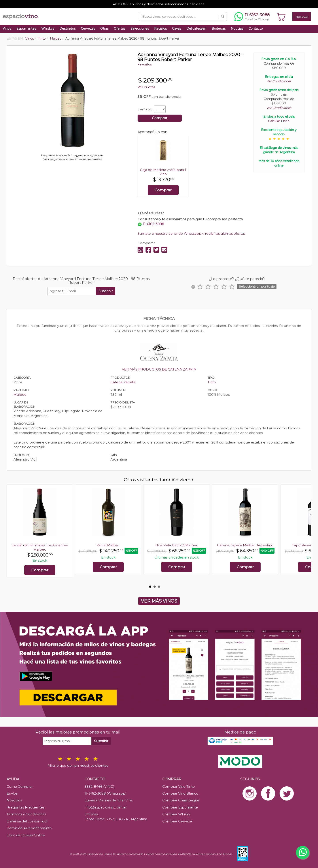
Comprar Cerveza (177, 821)
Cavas (177, 29)
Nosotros (14, 800)
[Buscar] (223, 17)
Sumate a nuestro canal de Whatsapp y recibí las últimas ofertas (191, 233)
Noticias (237, 29)
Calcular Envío (279, 121)
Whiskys (48, 29)
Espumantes (26, 29)
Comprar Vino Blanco (180, 793)
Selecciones (140, 29)
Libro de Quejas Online (26, 835)
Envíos (12, 793)
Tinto (212, 382)
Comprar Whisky (176, 814)
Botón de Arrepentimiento (29, 828)
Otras (104, 29)
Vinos (7, 29)
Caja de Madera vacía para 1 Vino (163, 172)
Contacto (256, 29)
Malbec (20, 395)
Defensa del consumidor (27, 821)
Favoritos (145, 64)
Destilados (67, 29)
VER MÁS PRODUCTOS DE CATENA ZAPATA (159, 369)
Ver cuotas (146, 87)
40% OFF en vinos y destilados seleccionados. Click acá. (159, 4)
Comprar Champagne (181, 800)
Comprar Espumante (180, 807)
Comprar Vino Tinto (179, 786)
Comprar (160, 118)
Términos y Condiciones (26, 814)
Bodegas (219, 29)
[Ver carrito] (281, 17)
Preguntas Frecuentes (26, 807)
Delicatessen (196, 29)
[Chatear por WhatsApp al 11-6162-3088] (252, 17)
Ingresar (302, 16)
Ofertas (119, 29)
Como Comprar (20, 786)
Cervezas (88, 29)
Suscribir (106, 291)
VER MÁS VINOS (159, 601)
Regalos (160, 29)
